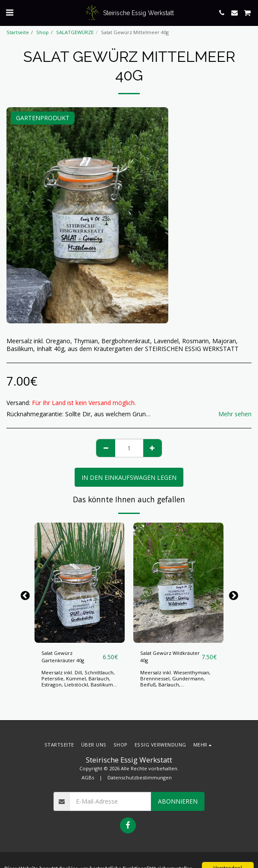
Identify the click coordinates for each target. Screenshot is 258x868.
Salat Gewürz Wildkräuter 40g (170, 657)
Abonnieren (178, 801)
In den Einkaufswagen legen (129, 477)
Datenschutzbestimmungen (140, 777)
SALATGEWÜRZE (75, 32)
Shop (42, 32)
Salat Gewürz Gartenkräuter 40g (63, 657)
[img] (80, 583)
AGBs (88, 777)
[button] (9, 12)
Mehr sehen (235, 414)
